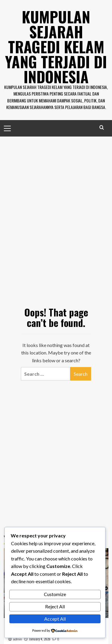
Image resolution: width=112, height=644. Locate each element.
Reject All (55, 606)
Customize (55, 594)
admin (18, 639)
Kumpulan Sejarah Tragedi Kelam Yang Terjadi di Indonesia (56, 46)
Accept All (55, 619)
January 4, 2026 (40, 639)
